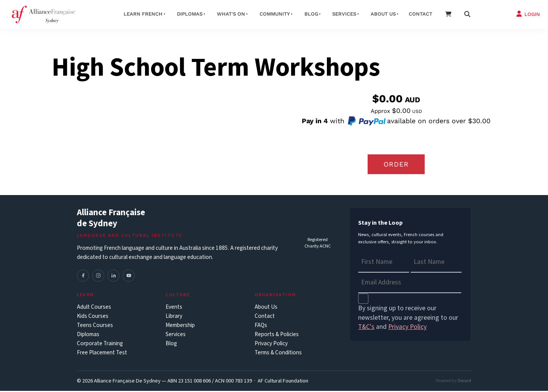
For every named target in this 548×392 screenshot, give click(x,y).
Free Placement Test (102, 354)
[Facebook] (83, 277)
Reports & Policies (277, 336)
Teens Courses (95, 326)
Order (396, 165)
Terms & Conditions (278, 354)
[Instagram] (98, 277)
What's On (231, 14)
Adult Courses (94, 308)
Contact (421, 14)
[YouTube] (129, 277)
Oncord (464, 382)
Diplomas (190, 14)
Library (174, 317)
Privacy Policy (271, 345)
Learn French (143, 14)
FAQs (261, 326)
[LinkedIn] (113, 277)
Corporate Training (100, 345)
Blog (311, 14)
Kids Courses (93, 317)
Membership (180, 326)
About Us (266, 308)
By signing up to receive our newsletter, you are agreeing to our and (408, 319)
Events (174, 308)
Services (344, 14)
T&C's (366, 328)
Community (275, 14)
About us (383, 14)
